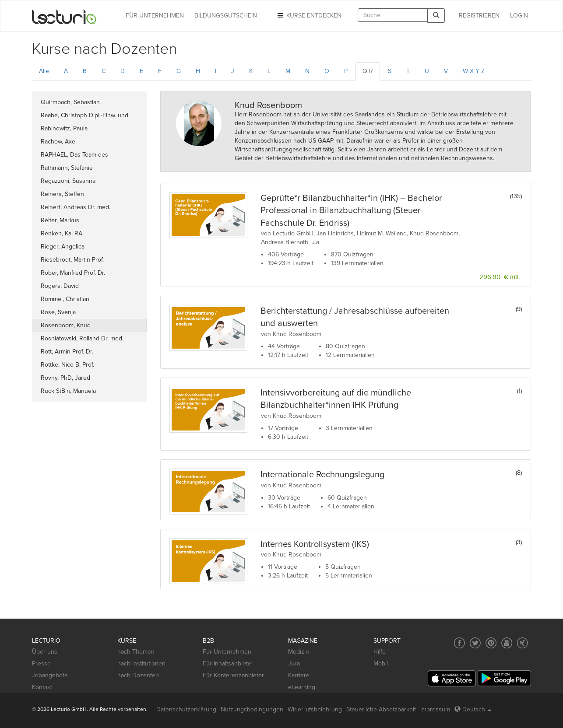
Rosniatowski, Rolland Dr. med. (82, 338)
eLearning (302, 687)
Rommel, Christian (65, 299)
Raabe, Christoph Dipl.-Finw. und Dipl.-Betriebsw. (84, 117)
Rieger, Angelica (63, 247)
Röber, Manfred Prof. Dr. (73, 273)
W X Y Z (474, 71)
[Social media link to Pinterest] (491, 643)
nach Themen (136, 652)
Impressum (435, 709)
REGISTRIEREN (479, 16)
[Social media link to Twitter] (475, 643)
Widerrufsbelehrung (315, 709)
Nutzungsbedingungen (252, 709)
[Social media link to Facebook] (459, 643)
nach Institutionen (141, 663)
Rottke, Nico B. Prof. (67, 365)
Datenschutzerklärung (186, 709)
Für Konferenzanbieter (233, 675)
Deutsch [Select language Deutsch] (473, 709)
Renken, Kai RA (62, 233)
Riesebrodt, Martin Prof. (72, 260)
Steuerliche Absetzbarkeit (381, 709)
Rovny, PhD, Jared (65, 378)
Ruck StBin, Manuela (68, 391)
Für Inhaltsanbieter (228, 663)
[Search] (436, 16)
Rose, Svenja (58, 312)
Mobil (381, 663)
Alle (44, 71)
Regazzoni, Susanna (68, 181)
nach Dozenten (138, 675)
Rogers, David (60, 286)
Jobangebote (50, 675)
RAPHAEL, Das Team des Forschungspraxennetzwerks (80, 156)
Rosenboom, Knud (66, 325)
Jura (294, 663)
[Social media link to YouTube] (507, 643)
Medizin (299, 652)
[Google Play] (504, 678)
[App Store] (452, 678)
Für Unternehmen (227, 652)
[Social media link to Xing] (523, 643)
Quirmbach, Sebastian (70, 102)
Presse (41, 663)
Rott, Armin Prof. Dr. (67, 352)
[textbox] (393, 15)
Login (519, 16)
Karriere (299, 675)
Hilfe (380, 652)
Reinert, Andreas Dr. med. (76, 207)
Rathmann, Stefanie (67, 168)
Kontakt (42, 687)
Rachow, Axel (59, 142)
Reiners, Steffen (62, 194)
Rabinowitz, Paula (64, 128)
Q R (368, 71)
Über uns (45, 652)
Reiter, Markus (60, 220)
